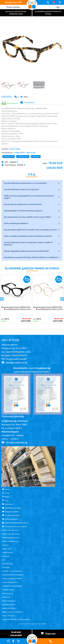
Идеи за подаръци (9, 601)
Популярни (6, 567)
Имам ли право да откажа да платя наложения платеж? (28, 236)
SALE (4, 560)
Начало (6, 489)
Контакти (7, 504)
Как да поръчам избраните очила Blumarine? (23, 204)
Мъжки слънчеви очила (11, 541)
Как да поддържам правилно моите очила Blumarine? (27, 251)
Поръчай (48, 634)
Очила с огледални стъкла (12, 579)
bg (58, 7)
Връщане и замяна (10, 512)
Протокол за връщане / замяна (15, 523)
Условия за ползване (11, 515)
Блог (5, 500)
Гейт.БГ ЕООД (42, 624)
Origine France (7, 553)
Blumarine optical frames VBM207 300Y (48, 307)
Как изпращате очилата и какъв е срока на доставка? (27, 217)
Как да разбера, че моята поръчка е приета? (23, 211)
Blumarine (36, 156)
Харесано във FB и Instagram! (13, 575)
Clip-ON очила (7, 564)
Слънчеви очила (8, 590)
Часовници (6, 597)
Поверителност (10, 519)
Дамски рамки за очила (11, 538)
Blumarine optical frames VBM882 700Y (16, 307)
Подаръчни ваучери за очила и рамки (16, 619)
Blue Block (6, 556)
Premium (5, 545)
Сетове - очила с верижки (12, 571)
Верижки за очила (9, 605)
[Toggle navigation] (60, 2)
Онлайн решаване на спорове (14, 527)
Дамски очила (9, 156)
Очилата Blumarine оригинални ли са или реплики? (25, 183)
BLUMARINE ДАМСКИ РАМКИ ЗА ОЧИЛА (17, 309)
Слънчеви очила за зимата (12, 586)
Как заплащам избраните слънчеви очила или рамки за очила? (30, 230)
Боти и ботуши (8, 616)
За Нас (6, 493)
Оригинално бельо (9, 608)
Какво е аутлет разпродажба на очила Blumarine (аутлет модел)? (29, 197)
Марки (6, 497)
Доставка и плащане (11, 508)
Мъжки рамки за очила (10, 530)
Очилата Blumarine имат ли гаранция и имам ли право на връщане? (28, 244)
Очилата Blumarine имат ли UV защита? (21, 190)
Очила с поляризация (10, 582)
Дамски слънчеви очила (11, 534)
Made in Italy (7, 549)
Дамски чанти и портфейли (13, 612)
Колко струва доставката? (16, 223)
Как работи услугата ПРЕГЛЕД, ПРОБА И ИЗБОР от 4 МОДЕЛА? (31, 257)
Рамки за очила (23, 156)
